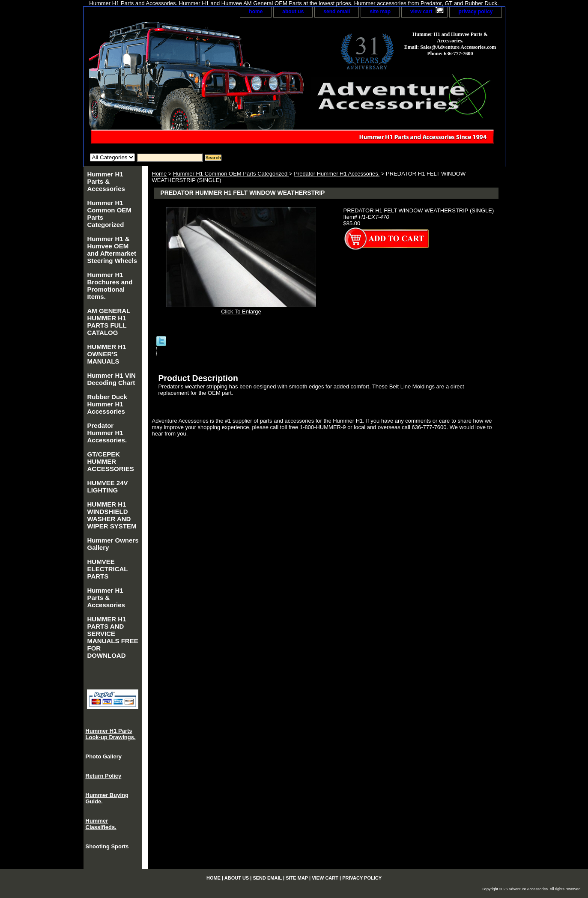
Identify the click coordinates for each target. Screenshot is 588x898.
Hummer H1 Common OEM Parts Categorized (231, 174)
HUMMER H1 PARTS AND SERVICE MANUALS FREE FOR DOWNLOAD (113, 637)
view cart (421, 12)
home (256, 12)
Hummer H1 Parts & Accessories (106, 181)
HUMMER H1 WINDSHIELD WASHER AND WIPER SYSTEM (112, 515)
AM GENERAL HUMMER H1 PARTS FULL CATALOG (109, 322)
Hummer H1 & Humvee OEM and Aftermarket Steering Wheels (112, 250)
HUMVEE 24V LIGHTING (108, 486)
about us (293, 12)
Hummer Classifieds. (101, 824)
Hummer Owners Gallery (113, 544)
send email (337, 12)
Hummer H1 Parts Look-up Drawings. (111, 734)
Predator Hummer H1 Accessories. (337, 174)
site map (380, 12)
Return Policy (104, 776)
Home (160, 174)
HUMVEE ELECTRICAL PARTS (108, 569)
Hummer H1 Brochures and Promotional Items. (110, 286)
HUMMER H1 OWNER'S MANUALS (107, 354)
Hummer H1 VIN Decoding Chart (112, 379)
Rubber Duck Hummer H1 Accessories (107, 404)
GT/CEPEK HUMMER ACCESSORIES (111, 461)
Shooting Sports (107, 846)
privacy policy (475, 12)
